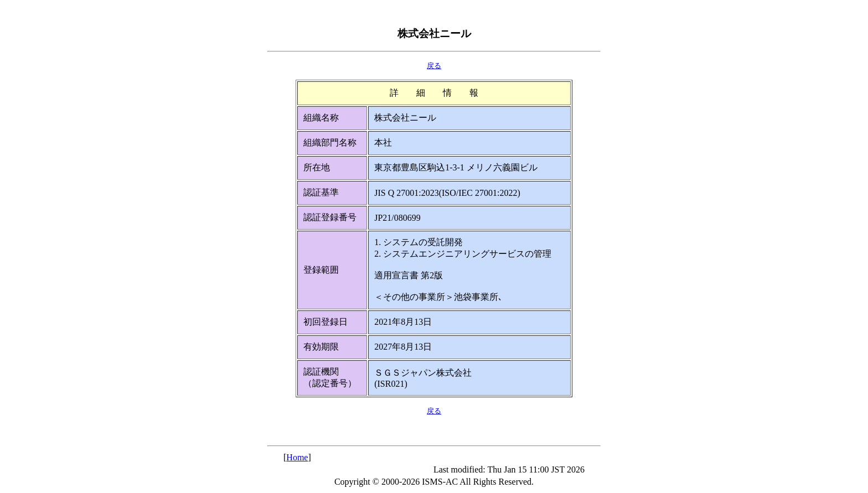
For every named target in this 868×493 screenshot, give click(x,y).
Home (297, 457)
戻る (434, 66)
